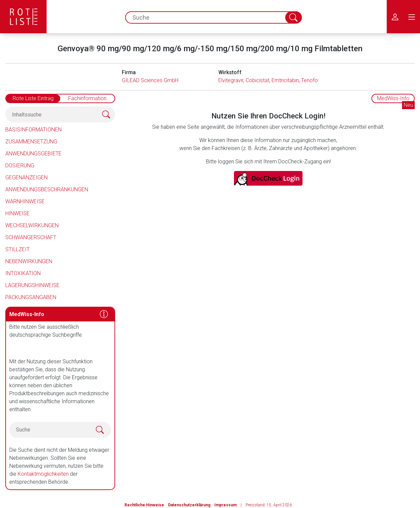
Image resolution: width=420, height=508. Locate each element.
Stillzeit (17, 249)
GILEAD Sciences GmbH (150, 80)
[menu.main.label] (412, 17)
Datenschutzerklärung (189, 505)
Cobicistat (257, 80)
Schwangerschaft (31, 237)
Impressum (225, 505)
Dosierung (20, 166)
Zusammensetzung (31, 142)
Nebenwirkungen (29, 261)
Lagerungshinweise (32, 285)
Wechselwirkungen (32, 225)
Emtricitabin (285, 80)
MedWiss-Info (393, 98)
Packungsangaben (31, 297)
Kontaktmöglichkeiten (43, 474)
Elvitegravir (231, 80)
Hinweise (17, 213)
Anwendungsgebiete (33, 154)
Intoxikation (23, 273)
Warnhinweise (25, 201)
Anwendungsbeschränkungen (47, 189)
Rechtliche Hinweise (144, 505)
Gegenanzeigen (26, 177)
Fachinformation (87, 98)
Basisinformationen (33, 130)
